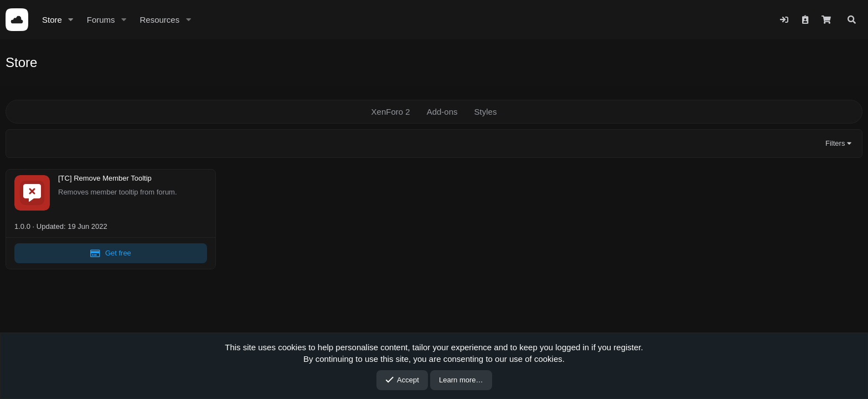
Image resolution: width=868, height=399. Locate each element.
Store (52, 20)
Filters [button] (835, 143)
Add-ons (442, 112)
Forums (101, 20)
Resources (159, 20)
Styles (486, 112)
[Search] (852, 20)
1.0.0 (22, 226)
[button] (71, 20)
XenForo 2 (391, 112)
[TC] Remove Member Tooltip (105, 179)
